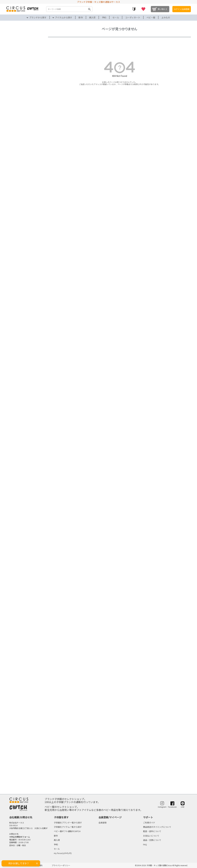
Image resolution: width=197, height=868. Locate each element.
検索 (89, 9)
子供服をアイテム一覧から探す (68, 827)
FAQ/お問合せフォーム (20, 837)
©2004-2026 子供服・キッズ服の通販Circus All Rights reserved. (161, 865)
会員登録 (103, 823)
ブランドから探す (38, 17)
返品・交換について (152, 840)
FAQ (145, 844)
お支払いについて (151, 836)
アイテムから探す (64, 17)
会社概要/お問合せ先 (21, 817)
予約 (104, 17)
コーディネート (133, 17)
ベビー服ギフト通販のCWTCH (67, 831)
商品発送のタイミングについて (157, 827)
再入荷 (92, 17)
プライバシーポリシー (61, 865)
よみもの (166, 17)
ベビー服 (151, 17)
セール (116, 17)
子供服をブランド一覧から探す (68, 823)
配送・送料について (152, 831)
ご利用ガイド (149, 823)
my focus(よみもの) (63, 853)
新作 (81, 17)
